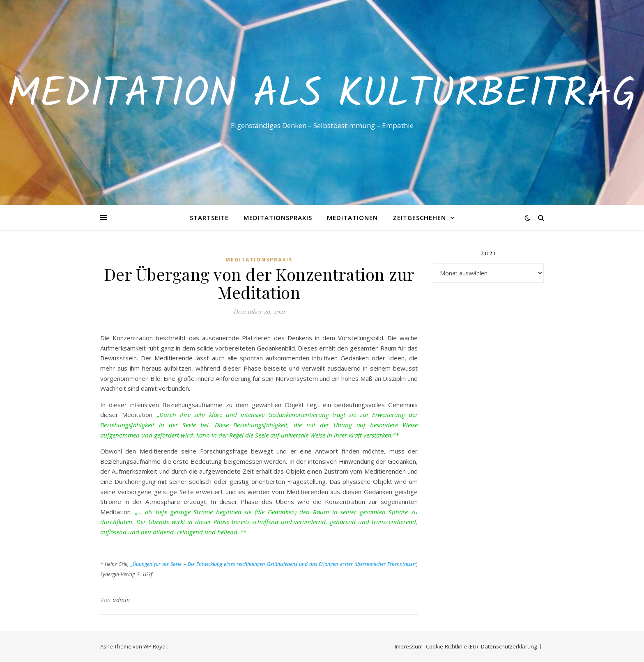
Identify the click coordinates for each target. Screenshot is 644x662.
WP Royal (155, 646)
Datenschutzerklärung (509, 646)
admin (121, 600)
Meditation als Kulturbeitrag (322, 95)
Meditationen (352, 218)
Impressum (409, 646)
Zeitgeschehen (419, 218)
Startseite (209, 218)
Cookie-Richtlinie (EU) (452, 646)
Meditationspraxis (278, 218)
